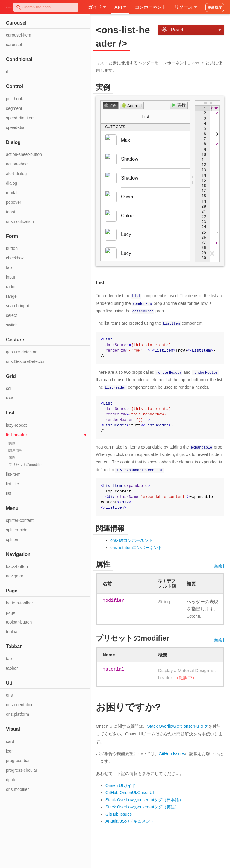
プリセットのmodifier (26, 465)
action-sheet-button (24, 154)
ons (9, 695)
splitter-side (17, 530)
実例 (12, 443)
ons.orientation (20, 705)
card (10, 741)
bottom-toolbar (19, 603)
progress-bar (18, 761)
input (10, 277)
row (9, 398)
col (9, 388)
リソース (186, 7)
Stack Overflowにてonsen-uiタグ (178, 726)
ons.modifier (17, 789)
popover (14, 202)
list (9, 493)
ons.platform (18, 714)
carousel (14, 45)
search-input (18, 306)
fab (9, 267)
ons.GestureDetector (25, 361)
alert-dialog (16, 174)
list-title (13, 484)
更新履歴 (215, 7)
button (12, 248)
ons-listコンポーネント (131, 540)
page (11, 612)
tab (9, 659)
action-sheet (17, 164)
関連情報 (16, 450)
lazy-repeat (16, 425)
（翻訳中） (186, 677)
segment (14, 108)
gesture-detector (21, 352)
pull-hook (15, 99)
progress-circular (22, 770)
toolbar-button (19, 622)
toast (10, 212)
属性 (12, 457)
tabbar (12, 668)
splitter (12, 539)
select (12, 315)
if (7, 72)
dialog (12, 183)
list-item (13, 474)
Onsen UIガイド (121, 785)
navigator (15, 576)
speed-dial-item (20, 118)
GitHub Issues (172, 753)
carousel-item (19, 35)
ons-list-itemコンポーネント (136, 547)
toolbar (12, 632)
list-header (17, 435)
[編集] (219, 566)
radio (11, 287)
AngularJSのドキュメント (130, 821)
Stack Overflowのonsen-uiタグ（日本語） (144, 799)
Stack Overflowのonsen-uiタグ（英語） (142, 806)
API (120, 7)
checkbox (15, 258)
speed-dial (16, 127)
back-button (17, 566)
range (11, 296)
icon (10, 751)
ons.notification (20, 221)
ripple (11, 780)
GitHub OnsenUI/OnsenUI (130, 792)
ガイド (97, 7)
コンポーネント (150, 7)
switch (12, 325)
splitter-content (20, 520)
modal (12, 193)
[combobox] (46, 7)
